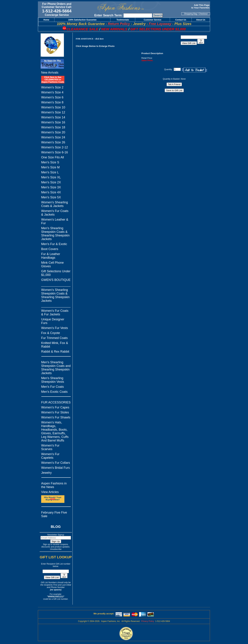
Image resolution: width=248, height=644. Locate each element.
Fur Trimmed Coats (54, 338)
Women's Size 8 (52, 102)
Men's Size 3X (51, 187)
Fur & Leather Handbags (51, 256)
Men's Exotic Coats (54, 392)
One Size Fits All (53, 157)
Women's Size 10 (53, 107)
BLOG (56, 527)
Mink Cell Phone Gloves (52, 264)
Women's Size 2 (52, 87)
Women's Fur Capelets (50, 456)
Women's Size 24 (53, 137)
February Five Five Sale (54, 514)
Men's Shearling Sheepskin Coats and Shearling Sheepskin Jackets (56, 368)
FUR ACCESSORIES (56, 402)
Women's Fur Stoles (55, 412)
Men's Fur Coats (52, 387)
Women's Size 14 (53, 117)
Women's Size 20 (53, 132)
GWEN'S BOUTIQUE (56, 280)
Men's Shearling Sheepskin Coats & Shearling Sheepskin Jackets (55, 234)
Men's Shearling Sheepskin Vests (53, 380)
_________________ (56, 285)
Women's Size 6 (52, 97)
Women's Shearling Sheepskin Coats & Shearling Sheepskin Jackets (55, 295)
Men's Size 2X (51, 182)
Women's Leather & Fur (55, 221)
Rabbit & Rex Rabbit (55, 352)
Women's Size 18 (53, 127)
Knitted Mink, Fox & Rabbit (55, 345)
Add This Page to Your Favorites (201, 6)
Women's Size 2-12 (55, 147)
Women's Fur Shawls (56, 417)
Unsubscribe (56, 549)
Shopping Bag (191, 14)
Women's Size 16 (53, 122)
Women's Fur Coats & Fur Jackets (55, 313)
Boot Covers (50, 249)
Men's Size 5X (51, 197)
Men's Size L (50, 172)
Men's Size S (50, 162)
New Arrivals (50, 73)
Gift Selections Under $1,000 (56, 273)
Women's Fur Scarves (50, 447)
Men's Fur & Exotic (54, 244)
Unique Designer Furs (53, 321)
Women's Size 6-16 (55, 152)
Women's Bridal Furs (55, 468)
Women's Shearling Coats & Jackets (55, 204)
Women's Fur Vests (55, 328)
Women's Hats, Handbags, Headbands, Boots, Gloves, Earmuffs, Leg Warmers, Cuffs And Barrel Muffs (55, 431)
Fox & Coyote (51, 333)
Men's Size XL (51, 177)
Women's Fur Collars (56, 463)
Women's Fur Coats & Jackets (55, 213)
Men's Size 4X (51, 192)
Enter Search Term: (108, 15)
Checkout (203, 14)
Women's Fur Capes (55, 407)
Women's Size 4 (52, 92)
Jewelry (46, 473)
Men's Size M (50, 167)
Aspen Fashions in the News (54, 485)
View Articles (50, 492)
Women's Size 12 (53, 112)
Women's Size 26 (53, 142)
